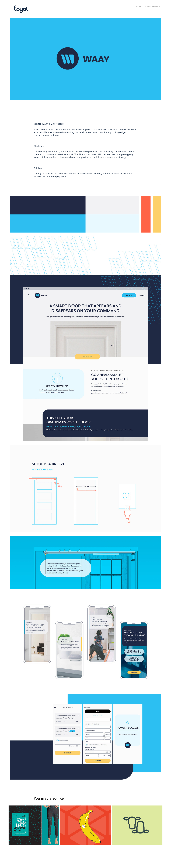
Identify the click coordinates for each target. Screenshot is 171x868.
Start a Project (152, 6)
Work (139, 6)
